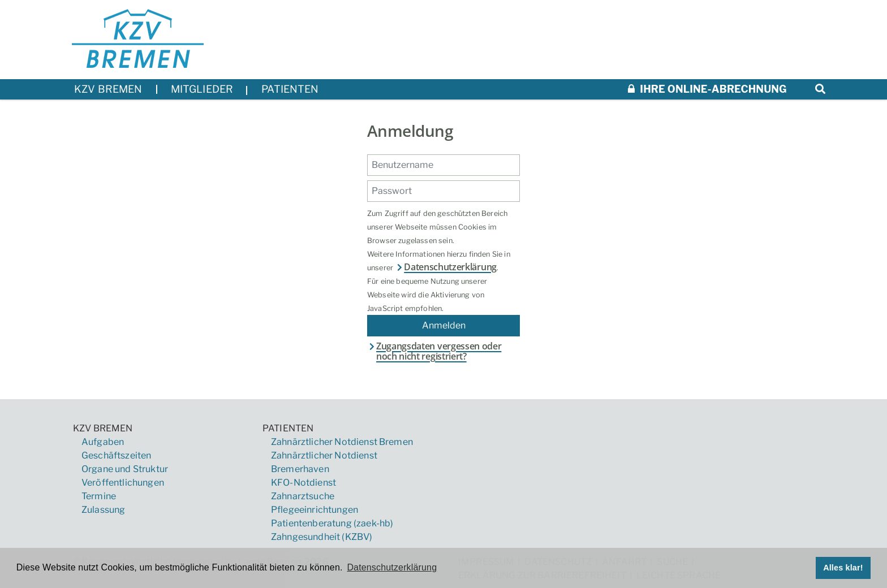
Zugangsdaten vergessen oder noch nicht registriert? (434, 351)
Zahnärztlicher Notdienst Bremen (342, 442)
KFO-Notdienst (303, 483)
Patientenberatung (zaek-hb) (332, 523)
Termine (99, 496)
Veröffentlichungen (123, 483)
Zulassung (103, 510)
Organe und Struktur (125, 469)
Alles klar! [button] (843, 568)
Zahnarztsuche (303, 496)
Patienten (288, 428)
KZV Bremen (103, 428)
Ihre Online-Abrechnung (707, 89)
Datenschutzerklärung (446, 267)
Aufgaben (103, 442)
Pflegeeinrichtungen (315, 510)
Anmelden (444, 325)
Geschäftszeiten (116, 455)
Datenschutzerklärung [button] (392, 567)
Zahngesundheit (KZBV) (322, 537)
